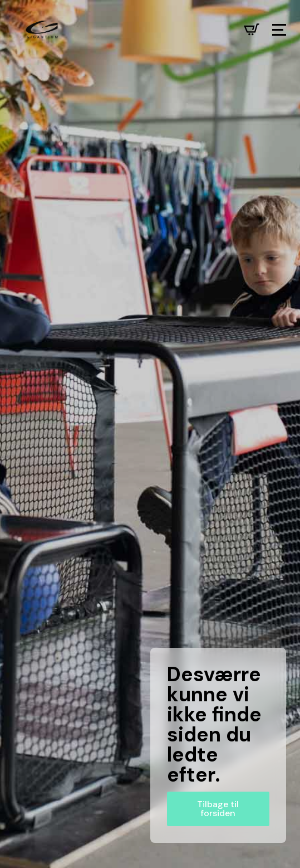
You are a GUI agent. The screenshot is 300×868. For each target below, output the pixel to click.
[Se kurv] (252, 30)
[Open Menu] (279, 30)
